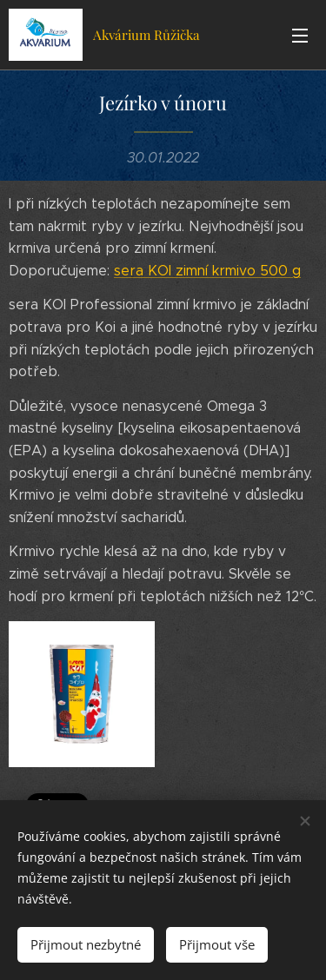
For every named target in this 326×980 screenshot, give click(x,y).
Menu (300, 36)
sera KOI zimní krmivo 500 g (207, 271)
